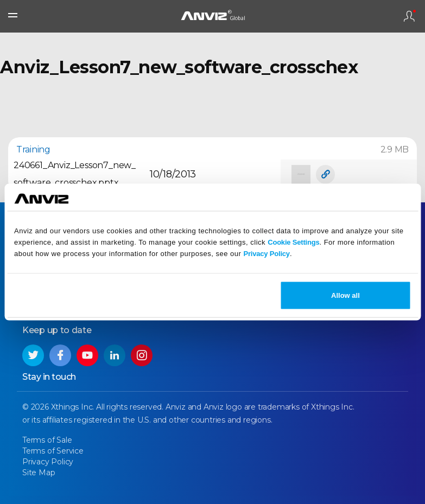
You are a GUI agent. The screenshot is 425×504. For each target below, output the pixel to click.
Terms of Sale (47, 440)
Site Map (39, 473)
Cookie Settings (293, 242)
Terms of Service (53, 451)
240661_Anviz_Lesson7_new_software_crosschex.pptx (75, 174)
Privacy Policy (267, 253)
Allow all (345, 295)
